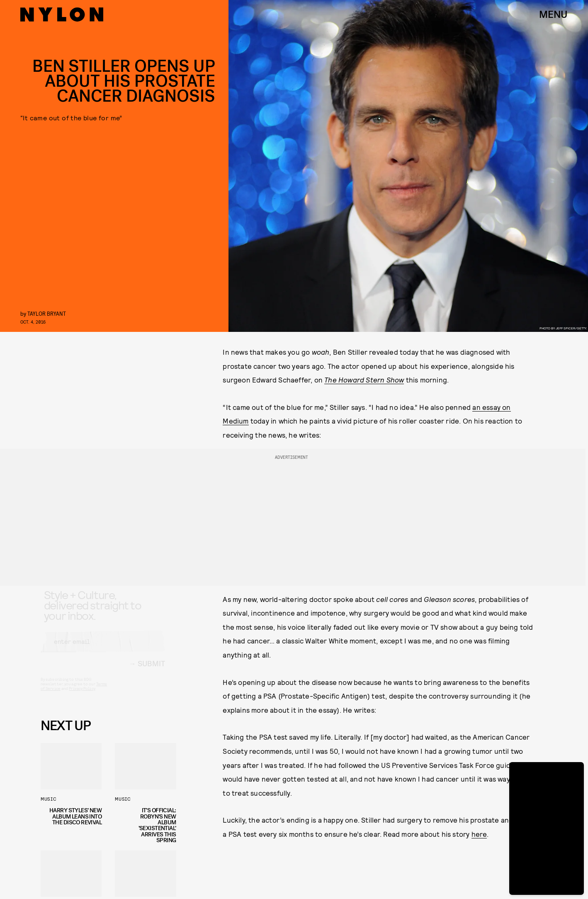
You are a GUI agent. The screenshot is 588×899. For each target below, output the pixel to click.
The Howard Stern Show (364, 380)
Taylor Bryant (47, 313)
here (479, 834)
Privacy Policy (82, 696)
